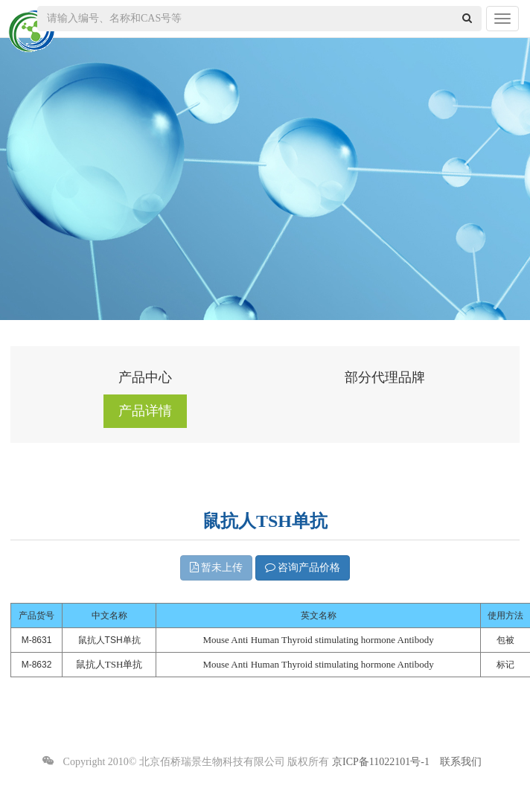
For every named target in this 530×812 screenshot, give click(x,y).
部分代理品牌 (385, 377)
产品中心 (145, 377)
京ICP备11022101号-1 (381, 762)
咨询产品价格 (303, 568)
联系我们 (461, 762)
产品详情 (145, 411)
